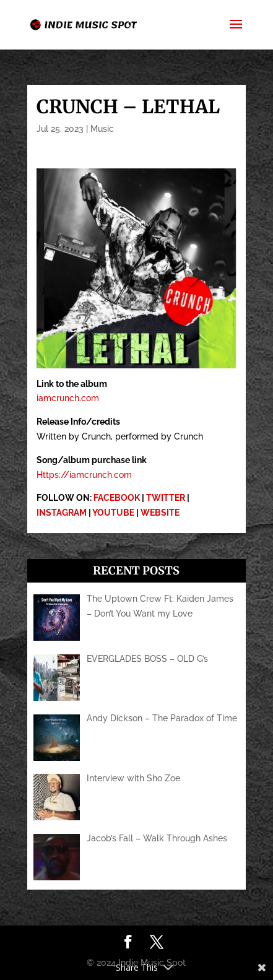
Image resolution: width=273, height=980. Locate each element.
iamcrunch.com (68, 398)
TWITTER (166, 498)
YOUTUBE (113, 513)
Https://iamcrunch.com (84, 475)
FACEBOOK (117, 498)
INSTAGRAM (62, 513)
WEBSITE (160, 513)
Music (102, 129)
